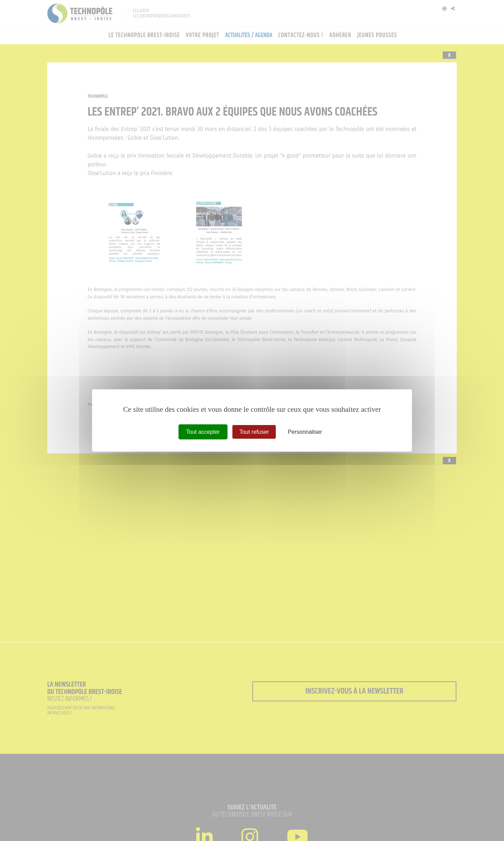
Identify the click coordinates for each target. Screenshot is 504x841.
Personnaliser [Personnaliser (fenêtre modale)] (305, 432)
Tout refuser (254, 432)
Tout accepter (203, 432)
